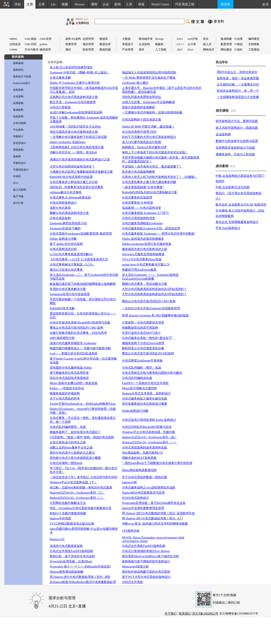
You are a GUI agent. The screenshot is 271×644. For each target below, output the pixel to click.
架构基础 (18, 63)
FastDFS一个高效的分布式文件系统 (145, 383)
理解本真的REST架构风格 (139, 458)
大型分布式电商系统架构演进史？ (72, 167)
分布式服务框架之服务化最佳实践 (145, 399)
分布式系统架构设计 (63, 203)
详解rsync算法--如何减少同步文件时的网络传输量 (155, 524)
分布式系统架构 (60, 218)
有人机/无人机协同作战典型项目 (71, 67)
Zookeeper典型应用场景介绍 (68, 223)
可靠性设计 (20, 163)
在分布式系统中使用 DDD (139, 132)
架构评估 (18, 70)
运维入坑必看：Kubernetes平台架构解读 (148, 102)
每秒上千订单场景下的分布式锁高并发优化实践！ (155, 152)
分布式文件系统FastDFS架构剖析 (72, 551)
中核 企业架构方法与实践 (233, 187)
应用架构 (18, 103)
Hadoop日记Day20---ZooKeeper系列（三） (77, 493)
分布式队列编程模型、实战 (68, 427)
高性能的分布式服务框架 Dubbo (71, 368)
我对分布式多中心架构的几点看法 (72, 453)
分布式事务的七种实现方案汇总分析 (74, 182)
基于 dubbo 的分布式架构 (66, 244)
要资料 (219, 21)
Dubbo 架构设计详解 (63, 239)
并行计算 (18, 203)
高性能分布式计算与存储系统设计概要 (75, 458)
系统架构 (18, 150)
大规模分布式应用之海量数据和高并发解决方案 (81, 172)
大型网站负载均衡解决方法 (68, 503)
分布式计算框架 (60, 107)
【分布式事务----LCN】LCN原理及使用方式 (79, 259)
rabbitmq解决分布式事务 (66, 192)
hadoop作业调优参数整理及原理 (143, 508)
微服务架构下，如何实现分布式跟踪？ (75, 432)
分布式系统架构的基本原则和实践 (145, 448)
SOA (16, 183)
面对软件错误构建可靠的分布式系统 (146, 572)
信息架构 (18, 116)
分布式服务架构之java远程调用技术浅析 (149, 488)
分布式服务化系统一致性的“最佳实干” (147, 338)
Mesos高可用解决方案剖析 (139, 388)
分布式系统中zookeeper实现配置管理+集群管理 (81, 234)
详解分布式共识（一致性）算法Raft (73, 152)
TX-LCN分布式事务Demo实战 (142, 259)
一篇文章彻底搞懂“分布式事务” (143, 187)
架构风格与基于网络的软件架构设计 (146, 561)
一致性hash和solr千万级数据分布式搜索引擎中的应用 (157, 463)
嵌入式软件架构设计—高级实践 (237, 128)
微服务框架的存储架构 (65, 393)
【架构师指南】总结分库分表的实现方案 (77, 147)
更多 (234, 111)
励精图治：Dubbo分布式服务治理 (144, 147)
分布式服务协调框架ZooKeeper (142, 223)
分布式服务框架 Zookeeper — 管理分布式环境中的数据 (158, 234)
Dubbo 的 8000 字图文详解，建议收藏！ (148, 127)
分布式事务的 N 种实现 (137, 203)
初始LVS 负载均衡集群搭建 (68, 513)
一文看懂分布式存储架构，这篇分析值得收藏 (152, 112)
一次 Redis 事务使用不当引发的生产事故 (149, 78)
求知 (18, 4)
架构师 (17, 156)
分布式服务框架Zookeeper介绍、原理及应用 (151, 228)
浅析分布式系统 (60, 208)
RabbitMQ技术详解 (62, 308)
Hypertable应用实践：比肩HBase (71, 561)
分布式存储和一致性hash (66, 463)
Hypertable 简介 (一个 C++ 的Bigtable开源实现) (80, 567)
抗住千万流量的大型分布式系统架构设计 (149, 137)
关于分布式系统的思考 (65, 399)
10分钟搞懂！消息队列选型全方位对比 (75, 127)
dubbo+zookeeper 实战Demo (68, 142)
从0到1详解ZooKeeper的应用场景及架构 (76, 112)
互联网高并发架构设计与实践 (235, 148)
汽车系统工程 (185, 4)
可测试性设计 (21, 170)
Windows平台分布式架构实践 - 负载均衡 (149, 432)
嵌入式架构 (20, 190)
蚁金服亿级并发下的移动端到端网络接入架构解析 (83, 284)
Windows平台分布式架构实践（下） (73, 482)
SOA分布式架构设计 (135, 498)
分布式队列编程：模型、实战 (142, 368)
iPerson (79, 4)
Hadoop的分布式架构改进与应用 (143, 493)
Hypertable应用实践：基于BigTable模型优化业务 (154, 503)
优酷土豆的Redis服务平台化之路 (71, 448)
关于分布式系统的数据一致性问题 (145, 477)
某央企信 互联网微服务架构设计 (237, 222)
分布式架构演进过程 (63, 249)
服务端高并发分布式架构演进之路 (145, 249)
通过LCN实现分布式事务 (66, 270)
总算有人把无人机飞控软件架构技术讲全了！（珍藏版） (160, 177)
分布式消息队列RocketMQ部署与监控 (147, 427)
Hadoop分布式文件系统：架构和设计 (146, 393)
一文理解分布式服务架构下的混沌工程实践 (78, 137)
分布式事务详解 (60, 78)
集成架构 (18, 110)
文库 (42, 4)
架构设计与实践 (22, 76)
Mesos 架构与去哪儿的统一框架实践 (74, 383)
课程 (94, 4)
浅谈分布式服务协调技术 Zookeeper (73, 343)
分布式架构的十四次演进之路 (142, 120)
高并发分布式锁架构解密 (139, 172)
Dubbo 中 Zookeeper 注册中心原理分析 (75, 83)
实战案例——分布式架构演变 (142, 208)
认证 (106, 4)
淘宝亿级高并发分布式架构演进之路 (74, 132)
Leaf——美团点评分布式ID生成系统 (74, 353)
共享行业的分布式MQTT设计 (141, 333)
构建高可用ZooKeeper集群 (139, 270)
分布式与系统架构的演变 (139, 218)
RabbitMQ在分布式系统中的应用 (71, 177)
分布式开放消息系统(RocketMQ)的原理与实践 (80, 323)
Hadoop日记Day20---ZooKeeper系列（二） (77, 498)
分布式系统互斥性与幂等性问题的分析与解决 (152, 373)
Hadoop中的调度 (60, 518)
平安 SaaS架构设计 (228, 228)
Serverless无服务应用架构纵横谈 (143, 254)
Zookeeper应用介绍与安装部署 (70, 294)
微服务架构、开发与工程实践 (235, 154)
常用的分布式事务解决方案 (68, 289)
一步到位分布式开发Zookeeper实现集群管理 (151, 308)
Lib (53, 4)
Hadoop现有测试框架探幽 (66, 572)
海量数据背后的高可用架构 (140, 328)
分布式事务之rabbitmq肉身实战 (70, 198)
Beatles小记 (57, 539)
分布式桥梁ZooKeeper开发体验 (142, 361)
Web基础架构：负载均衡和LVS (142, 453)
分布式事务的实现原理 (137, 198)
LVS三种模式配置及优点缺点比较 (72, 524)
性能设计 (18, 136)
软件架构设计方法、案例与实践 (237, 121)
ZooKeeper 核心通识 (135, 83)
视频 (65, 4)
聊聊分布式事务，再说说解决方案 (145, 284)
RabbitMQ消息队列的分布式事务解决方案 (149, 192)
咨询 (117, 4)
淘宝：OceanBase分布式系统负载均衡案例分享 (81, 508)
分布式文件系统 (132, 582)
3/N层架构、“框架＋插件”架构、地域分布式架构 (82, 437)
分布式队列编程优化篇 (137, 378)
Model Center (160, 4)
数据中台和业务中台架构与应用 (237, 141)
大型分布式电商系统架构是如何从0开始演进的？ (154, 289)
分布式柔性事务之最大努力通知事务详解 (149, 182)
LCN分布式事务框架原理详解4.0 (71, 254)
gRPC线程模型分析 (62, 338)
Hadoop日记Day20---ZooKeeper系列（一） (150, 442)
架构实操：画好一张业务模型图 (238, 78)
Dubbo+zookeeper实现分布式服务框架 (147, 244)
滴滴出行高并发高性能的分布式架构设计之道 (80, 159)
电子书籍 (18, 196)
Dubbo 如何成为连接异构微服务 (143, 239)
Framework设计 (22, 83)
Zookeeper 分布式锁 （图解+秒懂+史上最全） (80, 72)
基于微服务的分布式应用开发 (69, 373)
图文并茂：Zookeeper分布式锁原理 (73, 102)
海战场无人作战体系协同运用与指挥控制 (149, 72)
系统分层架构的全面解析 (139, 107)
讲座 (141, 4)
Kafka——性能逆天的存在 (67, 388)
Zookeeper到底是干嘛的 (65, 228)
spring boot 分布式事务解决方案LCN (146, 265)
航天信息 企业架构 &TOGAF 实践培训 (241, 205)
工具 (129, 4)
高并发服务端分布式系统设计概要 (145, 404)
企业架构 (18, 96)
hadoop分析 (129, 482)
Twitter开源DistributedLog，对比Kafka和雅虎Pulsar (83, 404)
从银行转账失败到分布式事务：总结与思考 (78, 333)
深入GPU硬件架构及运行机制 (142, 142)
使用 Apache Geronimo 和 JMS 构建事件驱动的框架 (155, 315)
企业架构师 (223, 134)
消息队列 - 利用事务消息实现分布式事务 (77, 187)
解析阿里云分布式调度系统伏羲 (143, 348)
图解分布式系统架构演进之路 (69, 213)
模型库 (226, 4)
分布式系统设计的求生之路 (68, 442)
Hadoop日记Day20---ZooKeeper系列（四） (150, 437)
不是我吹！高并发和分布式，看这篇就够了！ (152, 167)
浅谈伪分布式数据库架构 (66, 546)
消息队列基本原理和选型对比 (142, 97)
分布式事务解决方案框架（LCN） (72, 265)
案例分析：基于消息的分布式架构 (72, 556)
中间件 (17, 176)
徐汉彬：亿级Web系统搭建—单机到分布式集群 (81, 488)
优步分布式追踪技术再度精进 (69, 378)
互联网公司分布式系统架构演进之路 (74, 97)
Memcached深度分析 (135, 567)
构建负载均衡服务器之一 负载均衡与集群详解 (80, 348)
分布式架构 (20, 123)
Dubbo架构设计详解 (135, 411)
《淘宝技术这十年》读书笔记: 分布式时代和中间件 (84, 477)
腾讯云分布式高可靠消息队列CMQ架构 (148, 353)
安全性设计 (20, 143)
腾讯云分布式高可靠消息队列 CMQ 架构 (149, 301)
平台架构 (18, 130)
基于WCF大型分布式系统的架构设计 (146, 577)
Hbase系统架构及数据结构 (139, 470)
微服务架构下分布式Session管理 (143, 343)
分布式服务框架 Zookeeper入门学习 (145, 213)
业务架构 (18, 90)
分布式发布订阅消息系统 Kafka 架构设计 (149, 420)
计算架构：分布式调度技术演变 (143, 323)
